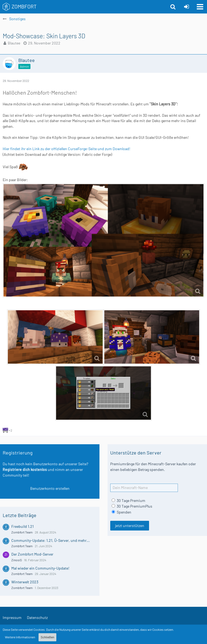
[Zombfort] (20, 7)
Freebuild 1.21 (23, 526)
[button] (200, 7)
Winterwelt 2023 (25, 582)
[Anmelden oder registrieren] (187, 7)
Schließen (47, 637)
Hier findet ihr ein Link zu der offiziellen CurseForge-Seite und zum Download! (66, 149)
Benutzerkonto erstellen (50, 488)
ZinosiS (17, 560)
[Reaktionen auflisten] (8, 430)
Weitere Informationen (20, 637)
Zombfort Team (22, 532)
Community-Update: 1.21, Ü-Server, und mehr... (51, 540)
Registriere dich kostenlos (25, 469)
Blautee (14, 43)
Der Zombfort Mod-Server (32, 554)
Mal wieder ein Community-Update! (40, 568)
